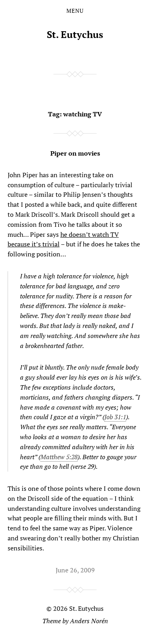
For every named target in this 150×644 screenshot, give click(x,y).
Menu (75, 11)
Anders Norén (89, 621)
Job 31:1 (115, 417)
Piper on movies (75, 153)
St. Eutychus (75, 34)
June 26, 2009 (75, 570)
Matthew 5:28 (59, 457)
